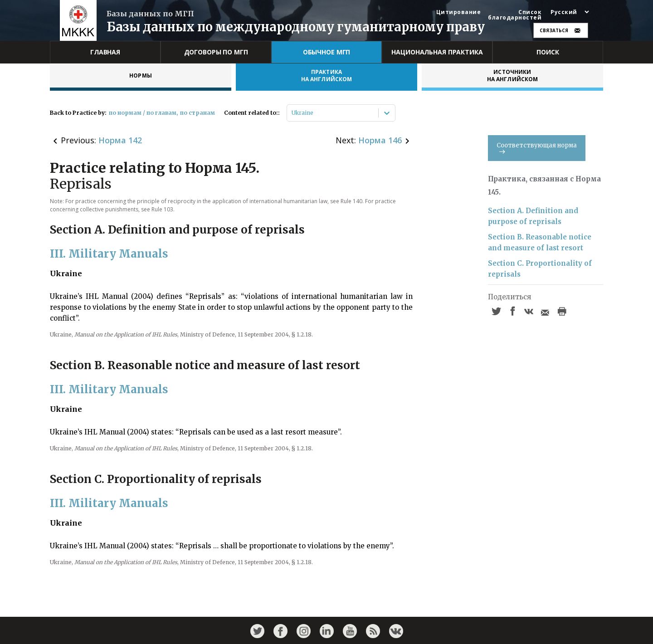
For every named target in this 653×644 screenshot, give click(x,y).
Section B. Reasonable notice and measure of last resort (540, 242)
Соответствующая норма (537, 148)
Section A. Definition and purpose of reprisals (533, 216)
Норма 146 (380, 140)
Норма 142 (120, 140)
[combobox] (292, 113)
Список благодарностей (515, 15)
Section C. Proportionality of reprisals (540, 269)
